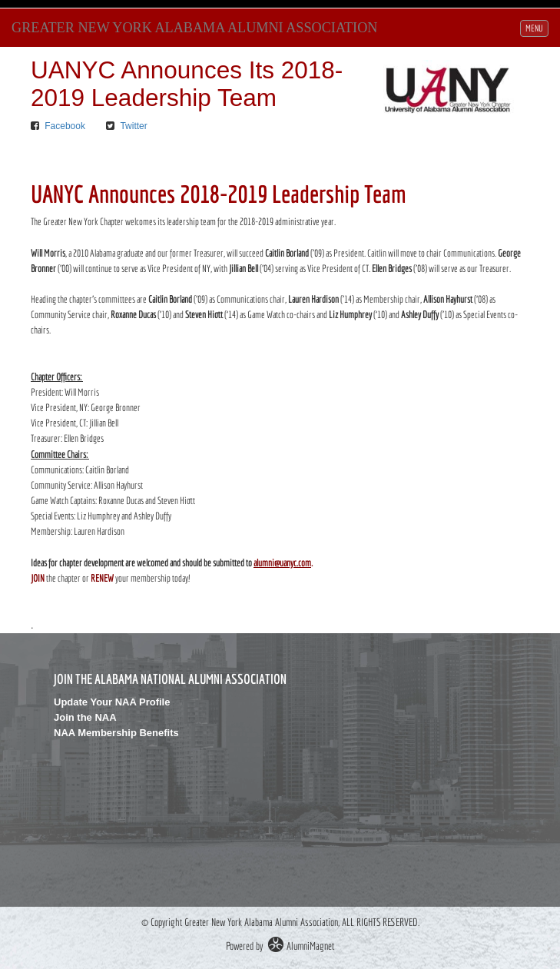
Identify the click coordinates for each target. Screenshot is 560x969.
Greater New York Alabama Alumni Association (194, 28)
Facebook (65, 126)
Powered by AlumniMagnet (280, 946)
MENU (537, 27)
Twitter (133, 126)
